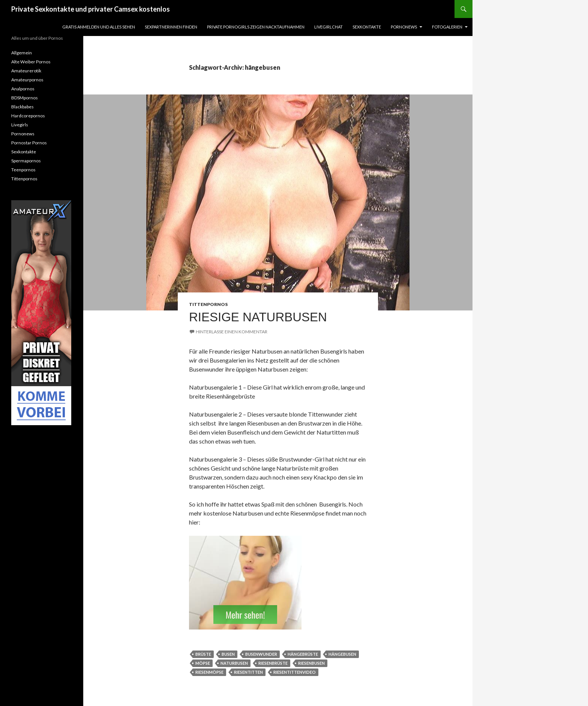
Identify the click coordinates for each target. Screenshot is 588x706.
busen (228, 654)
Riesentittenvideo (295, 672)
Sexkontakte (367, 27)
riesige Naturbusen (258, 317)
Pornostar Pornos (29, 143)
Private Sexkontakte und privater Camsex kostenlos (91, 9)
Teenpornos (23, 170)
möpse (203, 663)
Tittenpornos (208, 304)
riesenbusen (311, 663)
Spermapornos (26, 161)
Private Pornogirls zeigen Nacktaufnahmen (256, 27)
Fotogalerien (447, 27)
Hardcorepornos (28, 116)
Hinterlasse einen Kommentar (232, 332)
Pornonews (404, 27)
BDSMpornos (25, 98)
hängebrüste (303, 654)
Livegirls (20, 125)
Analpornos (23, 89)
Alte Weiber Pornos (31, 62)
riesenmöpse (209, 672)
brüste (203, 654)
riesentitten (248, 672)
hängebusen (342, 654)
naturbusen (234, 663)
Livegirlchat (328, 27)
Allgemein (22, 53)
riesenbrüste (273, 663)
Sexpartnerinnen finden (171, 27)
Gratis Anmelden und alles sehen (99, 27)
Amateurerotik (26, 71)
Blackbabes (22, 107)
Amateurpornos (27, 80)
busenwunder (261, 654)
